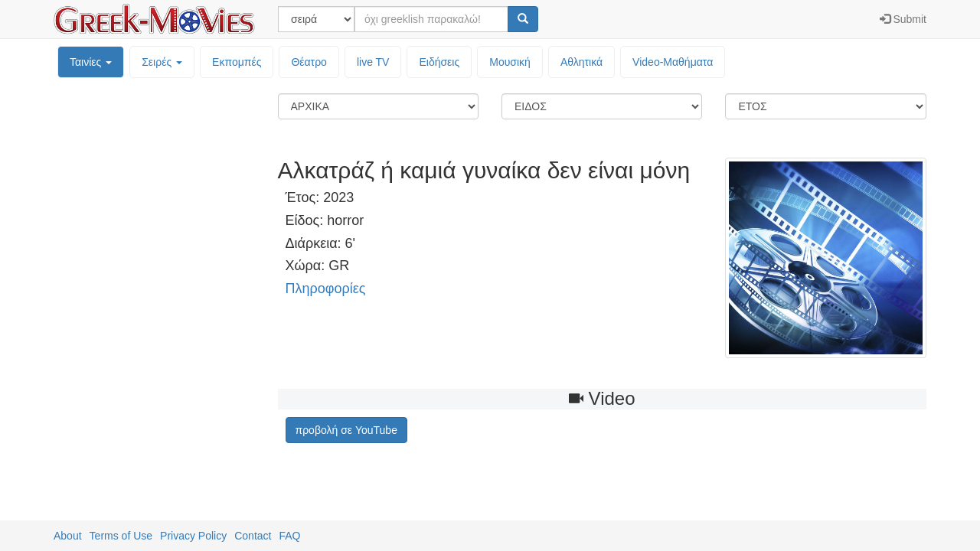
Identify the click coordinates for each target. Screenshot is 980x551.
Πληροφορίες (326, 289)
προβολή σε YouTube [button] (346, 430)
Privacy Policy (193, 536)
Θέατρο (309, 62)
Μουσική (510, 62)
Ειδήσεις (439, 62)
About (68, 536)
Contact (253, 536)
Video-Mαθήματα (673, 62)
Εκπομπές (237, 62)
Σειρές (162, 62)
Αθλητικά (581, 62)
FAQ (289, 536)
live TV (373, 62)
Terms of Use (121, 536)
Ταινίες (91, 62)
